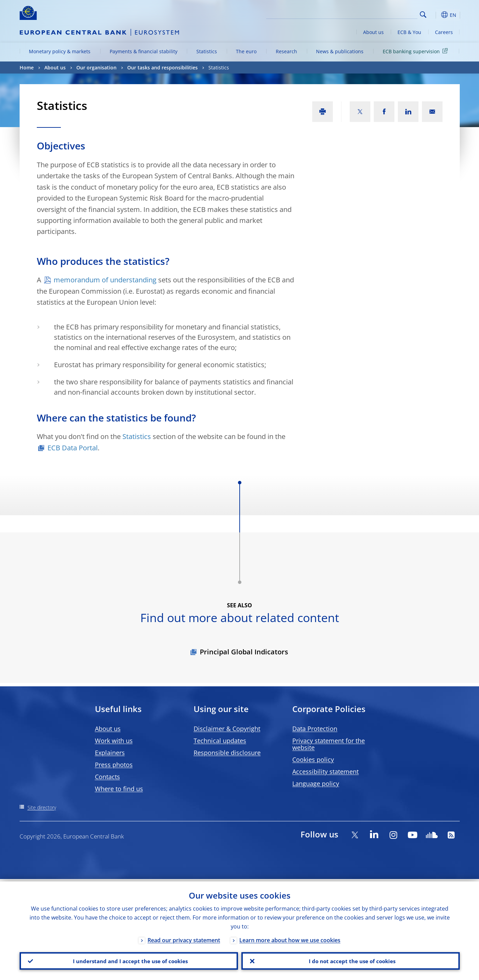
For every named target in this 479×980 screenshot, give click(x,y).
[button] (436, 15)
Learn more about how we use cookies (290, 938)
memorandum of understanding (105, 280)
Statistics (207, 51)
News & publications (340, 51)
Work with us (114, 741)
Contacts (107, 777)
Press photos (114, 765)
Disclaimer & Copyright (227, 729)
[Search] (383, 14)
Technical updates (220, 741)
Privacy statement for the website (329, 744)
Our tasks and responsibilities (162, 67)
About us (373, 32)
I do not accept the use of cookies (350, 960)
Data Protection (315, 729)
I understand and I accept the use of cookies (129, 960)
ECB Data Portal (73, 448)
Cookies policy (313, 759)
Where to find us (119, 789)
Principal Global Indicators (244, 652)
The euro (246, 51)
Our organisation (96, 67)
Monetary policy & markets (60, 51)
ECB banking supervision (416, 51)
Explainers (110, 753)
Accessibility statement (325, 771)
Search (423, 15)
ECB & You (409, 32)
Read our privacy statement (184, 938)
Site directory (42, 807)
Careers (444, 32)
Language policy (316, 784)
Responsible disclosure (227, 753)
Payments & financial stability (144, 51)
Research (286, 51)
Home (27, 67)
